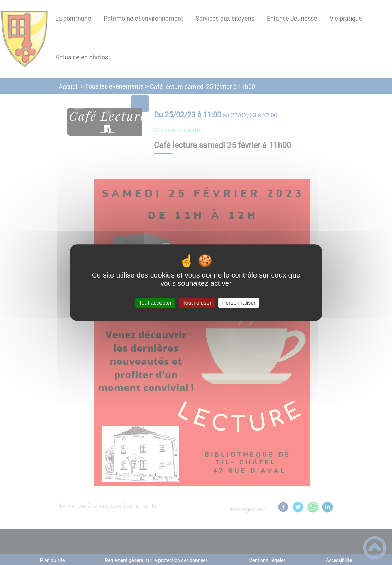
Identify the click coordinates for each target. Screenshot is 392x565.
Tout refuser (197, 303)
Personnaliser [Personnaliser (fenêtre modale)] (239, 303)
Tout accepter (155, 303)
